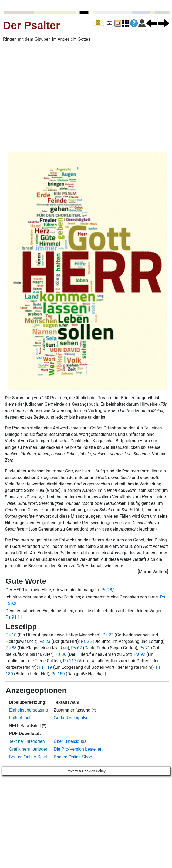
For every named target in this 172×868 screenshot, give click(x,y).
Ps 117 (70, 661)
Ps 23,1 (108, 590)
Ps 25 (86, 641)
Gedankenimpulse (71, 718)
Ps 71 (145, 648)
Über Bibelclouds (70, 741)
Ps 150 (58, 674)
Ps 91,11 (14, 617)
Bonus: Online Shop (73, 757)
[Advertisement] (51, 97)
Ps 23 (45, 641)
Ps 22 (108, 635)
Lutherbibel (20, 718)
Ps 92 (140, 654)
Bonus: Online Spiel (28, 757)
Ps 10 (11, 635)
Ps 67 (76, 648)
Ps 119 (45, 667)
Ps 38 (11, 648)
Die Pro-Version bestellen (78, 749)
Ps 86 (61, 654)
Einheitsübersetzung (28, 710)
